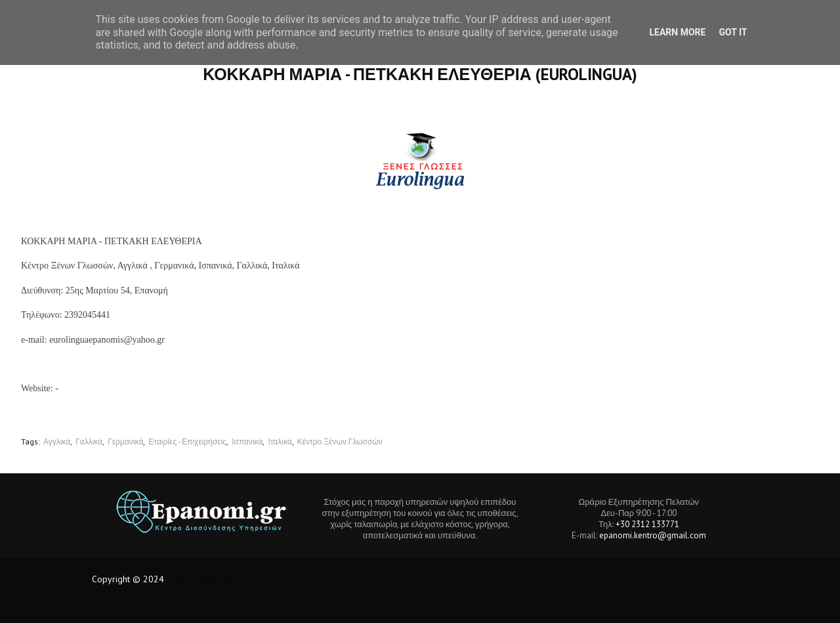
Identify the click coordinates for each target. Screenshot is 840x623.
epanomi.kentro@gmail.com (653, 535)
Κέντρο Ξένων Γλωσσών (340, 441)
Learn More (677, 32)
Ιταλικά (280, 441)
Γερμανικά (125, 441)
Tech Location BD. (201, 579)
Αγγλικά (57, 441)
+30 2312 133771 (647, 524)
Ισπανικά (247, 441)
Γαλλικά (89, 441)
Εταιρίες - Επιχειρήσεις (187, 441)
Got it (733, 32)
